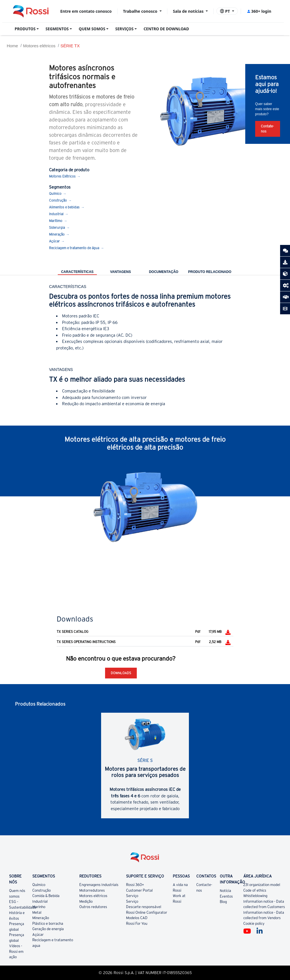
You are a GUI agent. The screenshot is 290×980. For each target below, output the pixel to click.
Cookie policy (254, 924)
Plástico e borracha (48, 924)
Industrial (56, 214)
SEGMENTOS (57, 29)
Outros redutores (93, 907)
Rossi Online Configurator (147, 912)
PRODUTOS (25, 29)
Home (12, 46)
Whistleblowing (255, 896)
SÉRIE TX (70, 46)
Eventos (226, 896)
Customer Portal (139, 890)
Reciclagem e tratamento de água (74, 248)
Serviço (132, 896)
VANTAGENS (121, 272)
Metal (37, 912)
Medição (86, 901)
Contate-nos (267, 129)
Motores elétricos (39, 46)
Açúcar (54, 241)
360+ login (259, 11)
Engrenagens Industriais (99, 885)
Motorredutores (92, 890)
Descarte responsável (144, 907)
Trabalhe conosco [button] (141, 11)
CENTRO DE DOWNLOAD (166, 29)
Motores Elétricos (62, 176)
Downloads (121, 673)
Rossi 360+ (135, 885)
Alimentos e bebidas (64, 207)
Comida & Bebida (46, 896)
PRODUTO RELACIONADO (210, 272)
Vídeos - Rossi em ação (16, 951)
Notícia (225, 891)
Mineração (57, 234)
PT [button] (225, 11)
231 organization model (262, 885)
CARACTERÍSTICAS (77, 272)
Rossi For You (137, 924)
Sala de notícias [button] (189, 11)
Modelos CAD (137, 918)
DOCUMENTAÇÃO (164, 272)
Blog (223, 902)
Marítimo (56, 221)
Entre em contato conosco (86, 11)
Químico (55, 194)
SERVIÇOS (124, 29)
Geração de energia (48, 929)
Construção (58, 200)
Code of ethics (255, 890)
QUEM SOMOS (92, 29)
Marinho (39, 907)
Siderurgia (57, 228)
